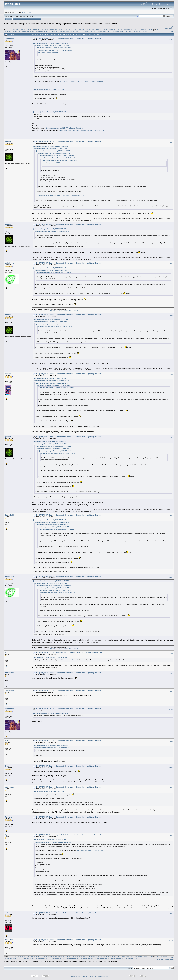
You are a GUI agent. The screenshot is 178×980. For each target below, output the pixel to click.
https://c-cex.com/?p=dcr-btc (70, 660)
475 (132, 30)
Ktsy (7, 652)
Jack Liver (9, 817)
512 (81, 31)
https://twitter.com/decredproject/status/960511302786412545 (82, 130)
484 (158, 30)
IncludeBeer (9, 263)
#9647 (171, 438)
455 (76, 30)
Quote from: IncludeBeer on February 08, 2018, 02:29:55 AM (50, 319)
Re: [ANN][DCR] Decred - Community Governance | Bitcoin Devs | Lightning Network (69, 38)
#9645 (171, 315)
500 (47, 31)
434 (17, 30)
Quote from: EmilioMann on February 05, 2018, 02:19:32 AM (52, 45)
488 (13, 31)
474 (129, 30)
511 (78, 31)
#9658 (171, 836)
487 (11, 31)
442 (39, 30)
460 (90, 30)
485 (5, 31)
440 (34, 30)
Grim (7, 766)
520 (103, 31)
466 (107, 30)
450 (62, 30)
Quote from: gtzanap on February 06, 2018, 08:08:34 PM (49, 229)
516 (92, 31)
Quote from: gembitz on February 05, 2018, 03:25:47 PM (54, 153)
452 (67, 30)
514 (87, 31)
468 (112, 30)
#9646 (171, 375)
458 (84, 30)
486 (8, 31)
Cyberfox (8, 835)
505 (61, 31)
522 (109, 31)
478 (141, 30)
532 (137, 31)
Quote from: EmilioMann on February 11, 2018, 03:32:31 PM (50, 745)
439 (31, 30)
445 (48, 30)
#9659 (171, 914)
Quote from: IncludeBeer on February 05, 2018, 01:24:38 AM (53, 48)
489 (16, 31)
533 (140, 31)
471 (121, 30)
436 (22, 30)
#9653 (171, 709)
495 (33, 31)
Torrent (32, 16)
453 (70, 30)
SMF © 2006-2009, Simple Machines (97, 976)
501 (50, 31)
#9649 (171, 577)
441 (36, 30)
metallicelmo (10, 913)
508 (70, 31)
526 (120, 31)
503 (56, 31)
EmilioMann (9, 38)
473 (126, 30)
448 (56, 30)
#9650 (171, 654)
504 (58, 31)
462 (95, 30)
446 (50, 30)
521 (106, 31)
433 (14, 30)
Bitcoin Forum (9, 24)
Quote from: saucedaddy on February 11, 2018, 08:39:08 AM (51, 713)
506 (64, 31)
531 (134, 31)
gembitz (8, 141)
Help (15, 19)
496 (36, 31)
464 (101, 30)
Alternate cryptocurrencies (25, 24)
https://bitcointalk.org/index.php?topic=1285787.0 (92, 850)
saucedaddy (9, 690)
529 (129, 31)
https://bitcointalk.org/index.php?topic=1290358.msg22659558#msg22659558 (60, 195)
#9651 (171, 674)
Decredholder (10, 515)
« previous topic (168, 27)
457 (81, 30)
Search (20, 19)
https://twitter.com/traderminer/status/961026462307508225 (82, 82)
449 (59, 30)
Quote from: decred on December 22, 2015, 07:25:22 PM (49, 840)
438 (28, 30)
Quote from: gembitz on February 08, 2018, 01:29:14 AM (49, 268)
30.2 (28, 16)
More (38, 19)
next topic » (169, 29)
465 (104, 30)
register (29, 12)
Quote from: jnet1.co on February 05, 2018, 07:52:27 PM (49, 112)
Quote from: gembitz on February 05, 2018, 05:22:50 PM (51, 149)
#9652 (171, 691)
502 (53, 31)
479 (143, 30)
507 (67, 31)
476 (135, 30)
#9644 (171, 264)
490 (19, 31)
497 (39, 31)
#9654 (171, 741)
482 (152, 30)
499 (44, 31)
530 (132, 31)
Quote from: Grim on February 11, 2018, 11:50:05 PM (48, 792)
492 (25, 31)
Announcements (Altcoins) (45, 24)
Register (32, 19)
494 (30, 31)
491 (22, 31)
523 (112, 31)
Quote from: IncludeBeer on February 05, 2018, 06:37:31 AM (50, 43)
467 (110, 30)
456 (79, 30)
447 (53, 30)
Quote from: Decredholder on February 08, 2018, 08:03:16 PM (51, 581)
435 (20, 30)
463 (98, 30)
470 (118, 30)
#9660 (171, 941)
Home (9, 19)
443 (42, 30)
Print (171, 31)
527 (123, 31)
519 (101, 31)
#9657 (171, 818)
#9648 (171, 516)
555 (145, 31)
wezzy (7, 741)
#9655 (171, 767)
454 (73, 30)
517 (95, 31)
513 (84, 31)
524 (115, 31)
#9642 (171, 142)
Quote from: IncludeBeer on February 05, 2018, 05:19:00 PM (53, 151)
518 (98, 31)
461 (93, 30)
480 (146, 30)
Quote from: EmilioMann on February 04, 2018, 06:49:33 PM (55, 50)
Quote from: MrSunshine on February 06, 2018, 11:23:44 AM (50, 146)
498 (42, 31)
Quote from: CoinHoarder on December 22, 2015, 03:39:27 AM (53, 842)
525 (118, 31)
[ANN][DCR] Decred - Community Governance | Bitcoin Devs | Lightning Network (86, 24)
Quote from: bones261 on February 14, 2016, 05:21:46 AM (50, 657)
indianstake (9, 673)
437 (25, 30)
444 (45, 30)
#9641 (171, 39)
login (23, 12)
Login (26, 19)
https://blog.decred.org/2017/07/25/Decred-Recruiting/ (64, 128)
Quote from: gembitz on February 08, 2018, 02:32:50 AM (49, 378)
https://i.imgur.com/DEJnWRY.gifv (48, 53)
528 (126, 31)
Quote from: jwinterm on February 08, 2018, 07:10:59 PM (50, 442)
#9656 (171, 788)
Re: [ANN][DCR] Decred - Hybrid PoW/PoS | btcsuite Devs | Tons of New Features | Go (69, 652)
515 (89, 31)
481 (149, 30)
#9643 (171, 225)
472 (124, 30)
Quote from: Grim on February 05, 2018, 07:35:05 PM (48, 90)
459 (87, 30)
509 (72, 31)
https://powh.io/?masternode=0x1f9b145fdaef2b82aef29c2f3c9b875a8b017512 (56, 311)
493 (27, 31)
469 (115, 30)
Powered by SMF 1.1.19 (77, 976)
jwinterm (8, 374)
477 (138, 30)
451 (65, 30)
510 (75, 31)
